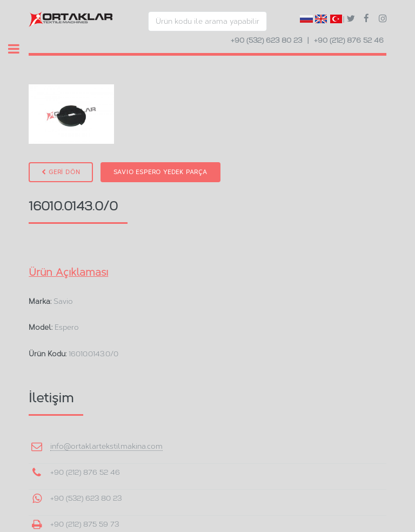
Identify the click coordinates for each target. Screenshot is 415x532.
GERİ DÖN (61, 172)
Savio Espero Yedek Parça (160, 172)
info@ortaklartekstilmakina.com (106, 446)
